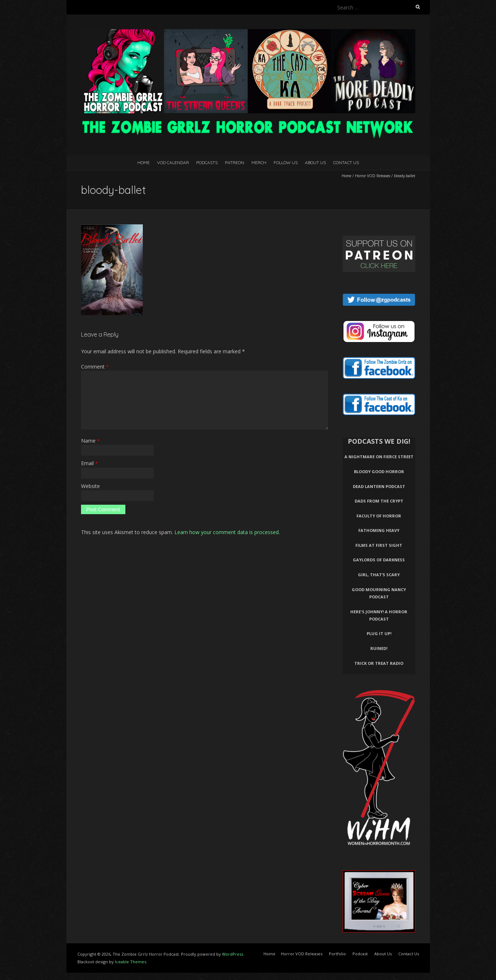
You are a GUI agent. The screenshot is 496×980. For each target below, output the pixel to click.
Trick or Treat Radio (379, 663)
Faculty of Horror (379, 516)
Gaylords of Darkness (379, 560)
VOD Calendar (173, 162)
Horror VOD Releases (373, 176)
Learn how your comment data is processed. (227, 532)
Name (90, 441)
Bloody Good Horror (379, 471)
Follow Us (286, 162)
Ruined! (379, 648)
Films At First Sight (379, 545)
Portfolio (337, 954)
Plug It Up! (379, 633)
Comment (95, 367)
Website (90, 486)
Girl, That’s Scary (379, 575)
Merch (259, 162)
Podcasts (207, 162)
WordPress (233, 954)
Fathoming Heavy (379, 530)
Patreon (235, 162)
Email (89, 463)
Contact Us (346, 162)
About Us (315, 162)
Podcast (360, 954)
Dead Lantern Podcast (379, 486)
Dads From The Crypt (379, 501)
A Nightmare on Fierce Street (379, 457)
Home (144, 162)
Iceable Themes (130, 962)
